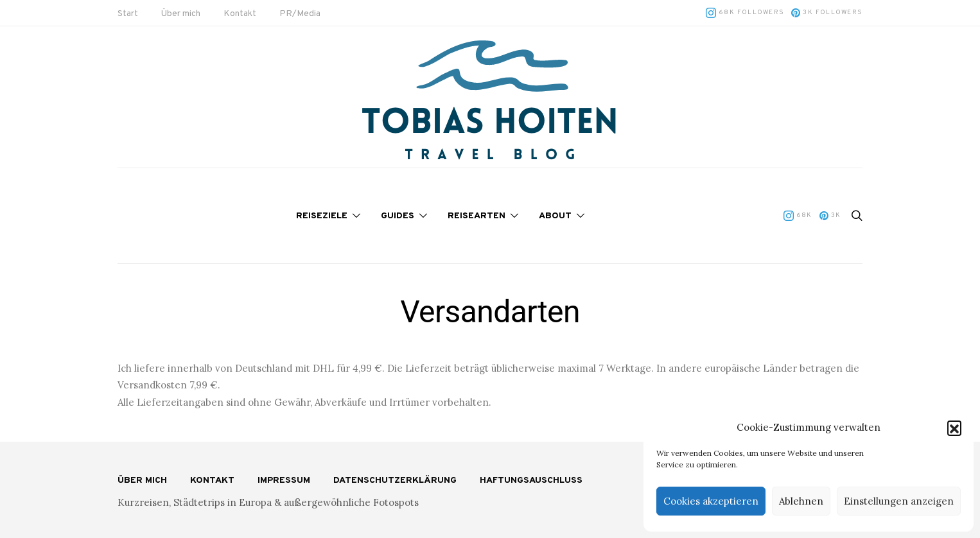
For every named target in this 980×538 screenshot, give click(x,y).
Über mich (181, 14)
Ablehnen (801, 501)
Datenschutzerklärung (395, 481)
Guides (398, 216)
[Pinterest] (827, 13)
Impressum (284, 481)
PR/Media (300, 14)
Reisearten (477, 216)
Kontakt (240, 14)
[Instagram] (745, 13)
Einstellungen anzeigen (899, 501)
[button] (954, 428)
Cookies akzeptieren (711, 501)
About (555, 216)
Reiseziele (322, 216)
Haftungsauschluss (531, 481)
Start (128, 14)
